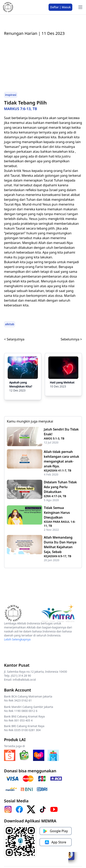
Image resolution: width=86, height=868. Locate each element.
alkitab (10, 324)
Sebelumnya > (71, 339)
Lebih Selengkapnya (17, 639)
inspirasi (11, 95)
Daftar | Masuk (60, 7)
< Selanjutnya (14, 339)
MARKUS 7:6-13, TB (21, 109)
